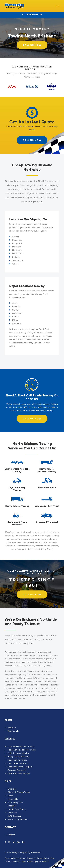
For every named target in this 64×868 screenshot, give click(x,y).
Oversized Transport (17, 770)
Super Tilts (12, 813)
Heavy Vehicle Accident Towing (21, 750)
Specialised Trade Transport (20, 767)
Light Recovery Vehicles (18, 753)
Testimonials (13, 731)
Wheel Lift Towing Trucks (19, 792)
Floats (10, 796)
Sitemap (15, 862)
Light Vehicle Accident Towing (21, 746)
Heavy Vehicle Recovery (18, 757)
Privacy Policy (43, 858)
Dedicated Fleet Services (19, 774)
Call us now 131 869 (32, 15)
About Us (12, 728)
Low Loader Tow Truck (18, 763)
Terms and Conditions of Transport (20, 858)
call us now (32, 140)
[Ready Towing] (14, 6)
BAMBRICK (44, 862)
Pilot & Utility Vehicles (17, 819)
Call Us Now (32, 45)
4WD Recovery (14, 816)
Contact (11, 835)
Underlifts (12, 806)
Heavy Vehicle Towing (17, 760)
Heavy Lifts (13, 799)
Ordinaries (12, 789)
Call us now (32, 419)
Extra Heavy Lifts (15, 802)
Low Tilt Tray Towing (17, 809)
